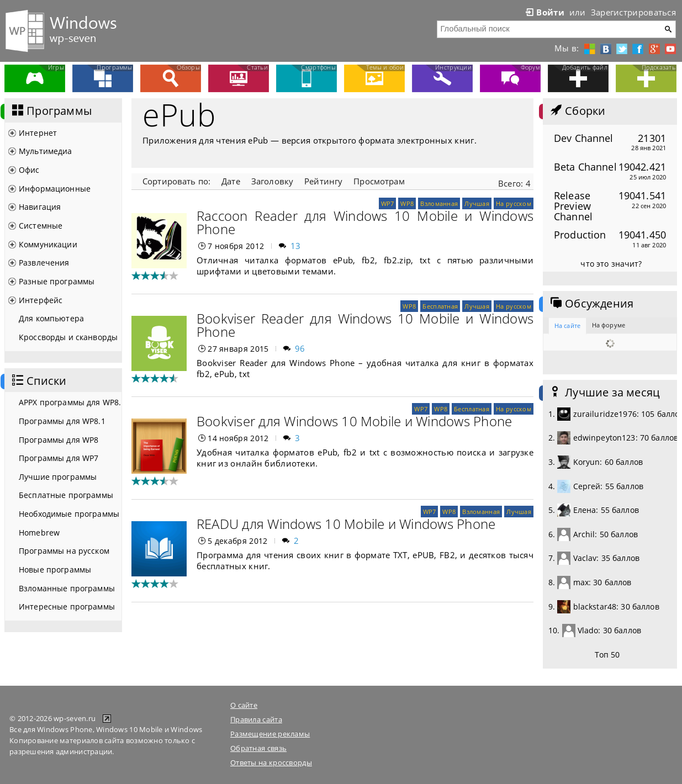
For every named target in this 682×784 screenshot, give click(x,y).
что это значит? (611, 264)
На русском (514, 203)
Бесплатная (440, 306)
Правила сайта (256, 719)
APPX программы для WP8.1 (70, 402)
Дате (231, 181)
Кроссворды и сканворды (68, 337)
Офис (29, 170)
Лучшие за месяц (604, 393)
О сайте (244, 705)
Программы (51, 111)
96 (300, 348)
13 (296, 246)
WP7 (388, 203)
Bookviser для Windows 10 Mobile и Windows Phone (354, 421)
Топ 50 (607, 655)
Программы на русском (64, 551)
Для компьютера (51, 318)
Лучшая (477, 203)
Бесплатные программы (66, 495)
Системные (41, 226)
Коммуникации (48, 244)
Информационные (55, 189)
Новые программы (55, 570)
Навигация (40, 207)
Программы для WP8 (59, 440)
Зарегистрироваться (633, 12)
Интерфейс (41, 300)
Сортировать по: (176, 181)
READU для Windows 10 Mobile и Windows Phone (346, 524)
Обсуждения (591, 304)
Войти (544, 12)
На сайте (567, 325)
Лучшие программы (58, 477)
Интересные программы (67, 606)
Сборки (577, 111)
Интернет (38, 133)
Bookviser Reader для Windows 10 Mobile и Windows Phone (365, 325)
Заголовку (272, 181)
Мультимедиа (46, 151)
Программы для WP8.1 (62, 421)
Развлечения (44, 263)
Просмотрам (379, 181)
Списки (38, 381)
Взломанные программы (67, 588)
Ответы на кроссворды (271, 762)
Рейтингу (323, 181)
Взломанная (439, 203)
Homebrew (39, 533)
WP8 (407, 203)
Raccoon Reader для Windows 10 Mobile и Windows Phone (365, 222)
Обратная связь (258, 748)
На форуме (609, 325)
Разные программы (57, 281)
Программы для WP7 (59, 458)
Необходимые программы (69, 514)
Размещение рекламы (270, 734)
